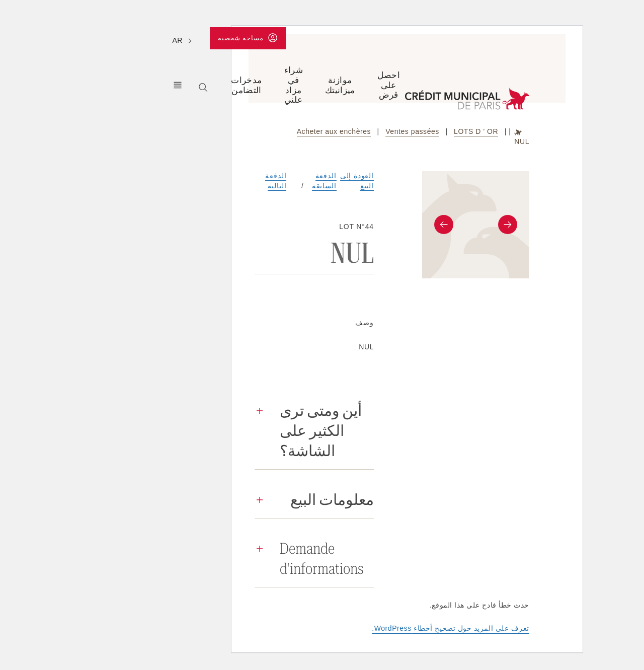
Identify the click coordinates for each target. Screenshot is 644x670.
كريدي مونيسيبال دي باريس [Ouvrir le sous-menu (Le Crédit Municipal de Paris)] (93, 85)
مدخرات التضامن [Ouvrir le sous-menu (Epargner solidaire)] (161, 85)
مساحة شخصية (159, 40)
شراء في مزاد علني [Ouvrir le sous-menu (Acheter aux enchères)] (209, 85)
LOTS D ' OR (391, 131)
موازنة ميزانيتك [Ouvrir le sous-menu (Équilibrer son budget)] (255, 85)
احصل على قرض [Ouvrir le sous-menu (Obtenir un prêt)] (304, 85)
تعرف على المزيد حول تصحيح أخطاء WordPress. (366, 628)
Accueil (433, 132)
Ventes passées (327, 131)
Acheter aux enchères (249, 131)
